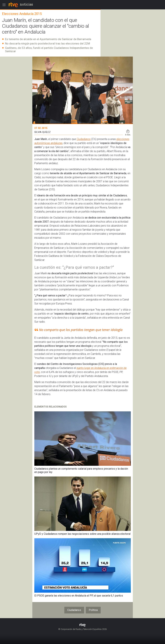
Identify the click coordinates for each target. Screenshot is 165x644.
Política (93, 610)
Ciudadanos (84, 139)
